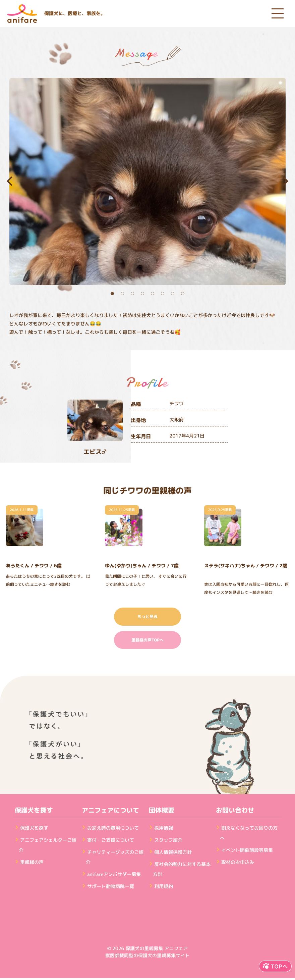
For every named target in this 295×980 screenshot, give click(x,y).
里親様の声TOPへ (147, 640)
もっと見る (147, 616)
